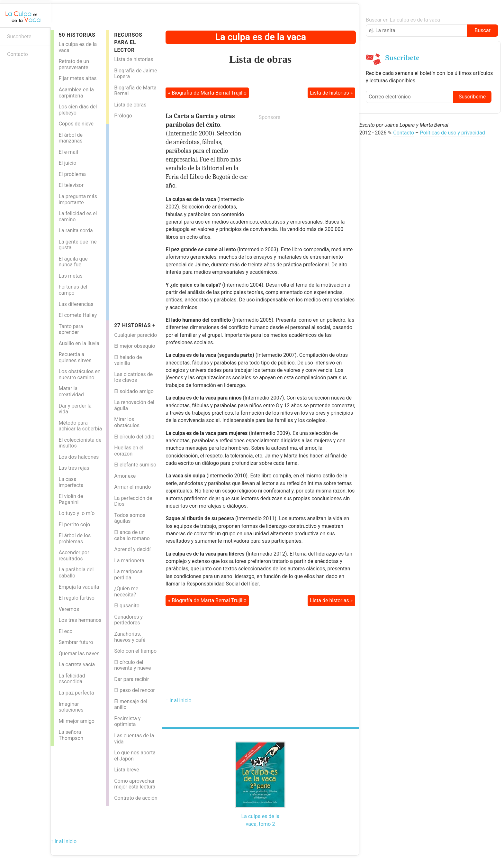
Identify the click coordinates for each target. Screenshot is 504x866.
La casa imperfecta (71, 482)
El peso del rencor (135, 690)
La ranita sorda (76, 230)
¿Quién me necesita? (126, 592)
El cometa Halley (78, 315)
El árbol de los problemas (75, 539)
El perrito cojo (74, 525)
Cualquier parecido (135, 335)
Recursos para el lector (128, 42)
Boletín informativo (8, 73)
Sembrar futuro (76, 642)
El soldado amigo (134, 391)
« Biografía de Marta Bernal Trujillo (207, 93)
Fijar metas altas (77, 78)
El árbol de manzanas (71, 138)
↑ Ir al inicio (178, 700)
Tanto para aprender (71, 329)
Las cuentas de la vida (134, 739)
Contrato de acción (136, 798)
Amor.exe (125, 476)
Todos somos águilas (130, 518)
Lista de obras (130, 105)
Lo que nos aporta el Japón (135, 756)
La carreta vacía (77, 664)
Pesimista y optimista (127, 722)
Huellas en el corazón (129, 451)
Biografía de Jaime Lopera (135, 74)
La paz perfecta (76, 693)
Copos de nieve (76, 124)
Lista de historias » (331, 93)
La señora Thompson (71, 735)
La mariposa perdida (128, 575)
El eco (65, 631)
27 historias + (135, 325)
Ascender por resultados (74, 556)
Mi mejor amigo (76, 721)
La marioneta (129, 561)
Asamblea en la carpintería (76, 93)
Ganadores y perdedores (128, 620)
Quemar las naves (79, 654)
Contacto (18, 54)
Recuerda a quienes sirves (75, 357)
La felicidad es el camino (78, 217)
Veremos (69, 609)
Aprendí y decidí (132, 549)
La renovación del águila (134, 405)
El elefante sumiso (135, 465)
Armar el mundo (132, 487)
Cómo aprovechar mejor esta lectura (135, 784)
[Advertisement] (135, 221)
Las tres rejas (74, 468)
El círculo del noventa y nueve (132, 665)
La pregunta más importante (78, 199)
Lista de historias (134, 59)
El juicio (67, 163)
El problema (72, 174)
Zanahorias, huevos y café (130, 637)
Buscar (482, 30)
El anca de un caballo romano (132, 535)
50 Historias (77, 35)
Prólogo (123, 116)
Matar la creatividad (71, 392)
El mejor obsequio (135, 346)
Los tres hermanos (80, 620)
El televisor (71, 185)
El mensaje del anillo (131, 705)
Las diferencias (76, 304)
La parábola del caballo (76, 573)
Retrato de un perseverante (74, 64)
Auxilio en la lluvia (79, 343)
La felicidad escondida (72, 679)
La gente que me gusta (77, 245)
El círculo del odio (134, 437)
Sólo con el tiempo (135, 651)
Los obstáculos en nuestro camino (79, 374)
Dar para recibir (131, 679)
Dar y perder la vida (75, 409)
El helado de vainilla (128, 360)
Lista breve (126, 770)
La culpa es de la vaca (78, 47)
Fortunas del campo (73, 290)
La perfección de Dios (133, 501)
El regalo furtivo (76, 598)
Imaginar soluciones (71, 707)
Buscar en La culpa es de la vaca (403, 20)
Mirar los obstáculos (127, 422)
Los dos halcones (79, 457)
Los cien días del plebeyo (78, 110)
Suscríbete (19, 37)
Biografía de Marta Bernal (135, 91)
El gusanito (127, 606)
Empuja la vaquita (79, 587)
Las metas (70, 276)
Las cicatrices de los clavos (133, 377)
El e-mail (68, 152)
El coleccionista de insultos (80, 443)
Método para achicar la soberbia (80, 426)
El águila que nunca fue (73, 262)
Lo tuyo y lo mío (76, 513)
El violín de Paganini (71, 499)
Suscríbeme (472, 97)
